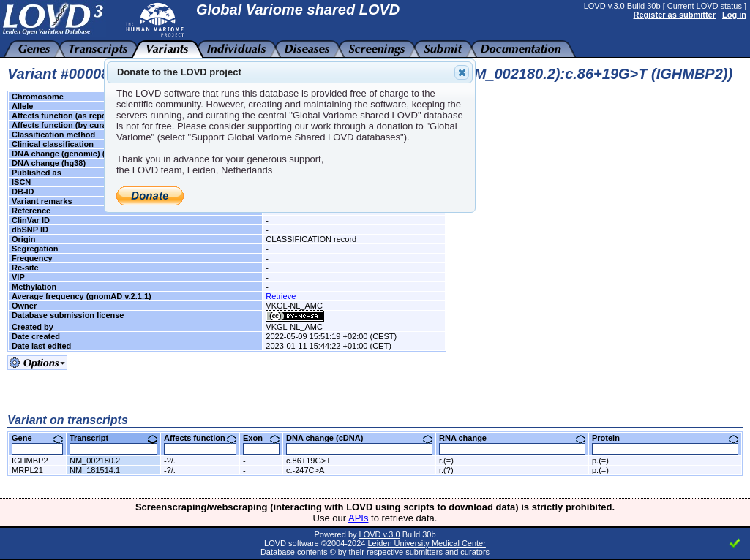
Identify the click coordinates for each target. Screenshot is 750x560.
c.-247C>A (305, 470)
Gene (37, 438)
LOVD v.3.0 (380, 534)
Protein (665, 438)
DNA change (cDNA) (359, 438)
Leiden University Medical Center (426, 543)
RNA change (512, 438)
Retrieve (281, 296)
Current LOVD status (705, 6)
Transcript (113, 438)
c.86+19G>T (308, 461)
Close (461, 72)
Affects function (200, 438)
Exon (261, 438)
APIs (358, 518)
